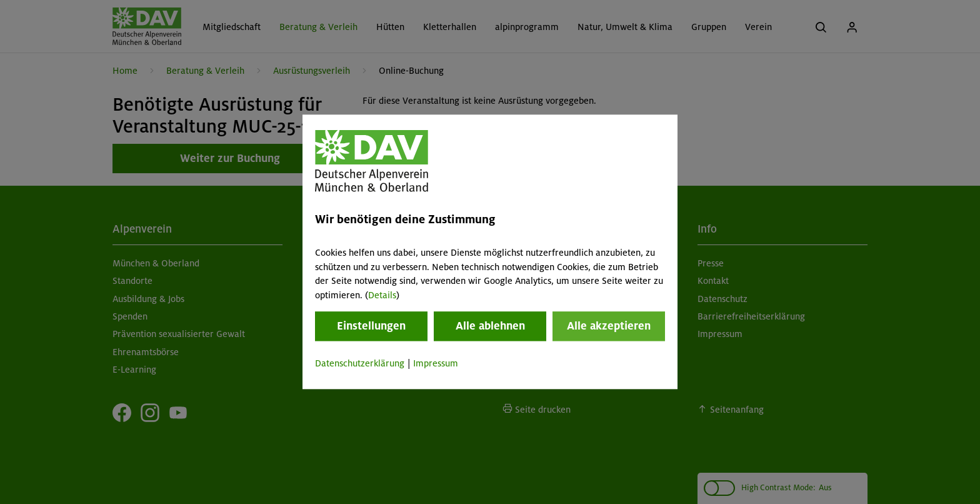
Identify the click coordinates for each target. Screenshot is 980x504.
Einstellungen (371, 326)
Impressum (436, 363)
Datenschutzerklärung (360, 363)
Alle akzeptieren (609, 326)
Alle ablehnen (490, 326)
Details (382, 295)
